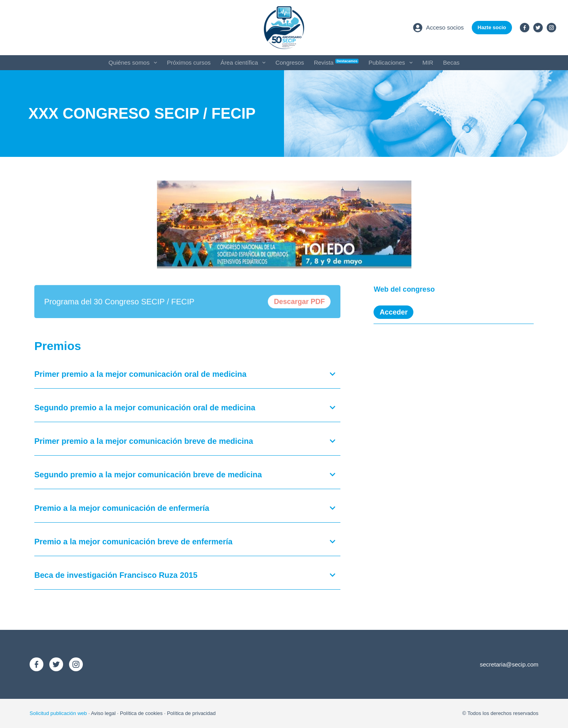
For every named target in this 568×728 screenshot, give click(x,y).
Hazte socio (492, 27)
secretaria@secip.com (509, 664)
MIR (428, 62)
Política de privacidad (191, 713)
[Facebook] (525, 28)
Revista (336, 62)
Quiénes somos (134, 63)
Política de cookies (141, 713)
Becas (451, 62)
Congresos (290, 62)
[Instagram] (551, 28)
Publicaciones (392, 63)
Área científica (245, 63)
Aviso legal (103, 713)
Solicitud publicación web (58, 713)
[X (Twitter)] (538, 28)
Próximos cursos (189, 62)
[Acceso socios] (438, 28)
